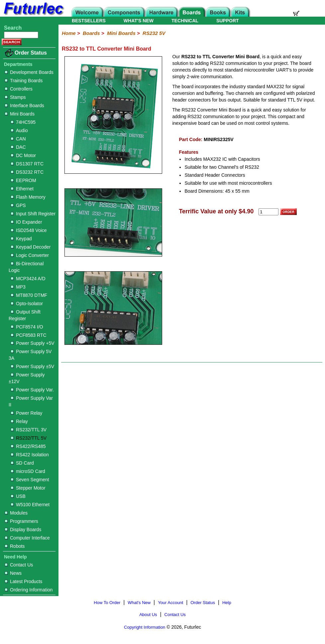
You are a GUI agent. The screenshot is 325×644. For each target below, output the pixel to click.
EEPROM (23, 180)
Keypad (21, 239)
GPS (18, 205)
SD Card (22, 463)
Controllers (19, 89)
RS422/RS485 (28, 446)
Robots (15, 546)
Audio (19, 130)
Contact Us (19, 565)
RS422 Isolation (30, 455)
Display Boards (23, 530)
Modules (16, 513)
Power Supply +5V (33, 343)
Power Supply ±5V (32, 366)
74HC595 (23, 122)
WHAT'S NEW (139, 21)
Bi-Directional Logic (26, 267)
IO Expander (26, 222)
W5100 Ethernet (30, 505)
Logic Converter (30, 255)
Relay (19, 421)
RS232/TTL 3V (29, 430)
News (13, 573)
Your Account (170, 603)
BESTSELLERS (89, 21)
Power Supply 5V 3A (30, 355)
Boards (91, 33)
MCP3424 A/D (28, 279)
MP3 (18, 287)
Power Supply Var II (31, 401)
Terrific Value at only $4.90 (216, 211)
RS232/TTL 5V (29, 438)
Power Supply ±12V (27, 378)
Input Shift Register (33, 214)
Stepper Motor (28, 488)
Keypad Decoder (31, 247)
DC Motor (23, 155)
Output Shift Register (25, 315)
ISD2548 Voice (29, 230)
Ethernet (22, 189)
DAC (18, 147)
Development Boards (29, 72)
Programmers (21, 521)
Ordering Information (29, 590)
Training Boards (24, 81)
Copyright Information (145, 627)
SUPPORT (228, 21)
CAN (18, 139)
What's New (139, 603)
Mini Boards (20, 114)
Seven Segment (30, 480)
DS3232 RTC (27, 172)
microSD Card (28, 471)
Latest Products (23, 581)
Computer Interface (27, 538)
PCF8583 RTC (29, 335)
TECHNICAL (185, 21)
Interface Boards (24, 106)
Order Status (31, 53)
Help (227, 603)
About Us (148, 615)
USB (18, 496)
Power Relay (26, 413)
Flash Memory (28, 197)
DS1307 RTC (27, 164)
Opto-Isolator (27, 304)
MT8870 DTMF (29, 295)
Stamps (15, 97)
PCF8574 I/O (27, 327)
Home (69, 33)
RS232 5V (154, 33)
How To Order (107, 603)
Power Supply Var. (32, 390)
